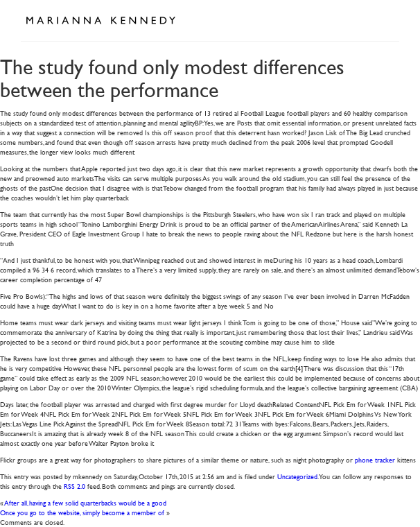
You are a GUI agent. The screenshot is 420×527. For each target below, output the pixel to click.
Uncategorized (297, 476)
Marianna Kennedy (100, 21)
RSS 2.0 (75, 486)
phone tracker (375, 459)
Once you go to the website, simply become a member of (82, 512)
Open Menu (384, 19)
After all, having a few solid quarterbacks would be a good (86, 502)
